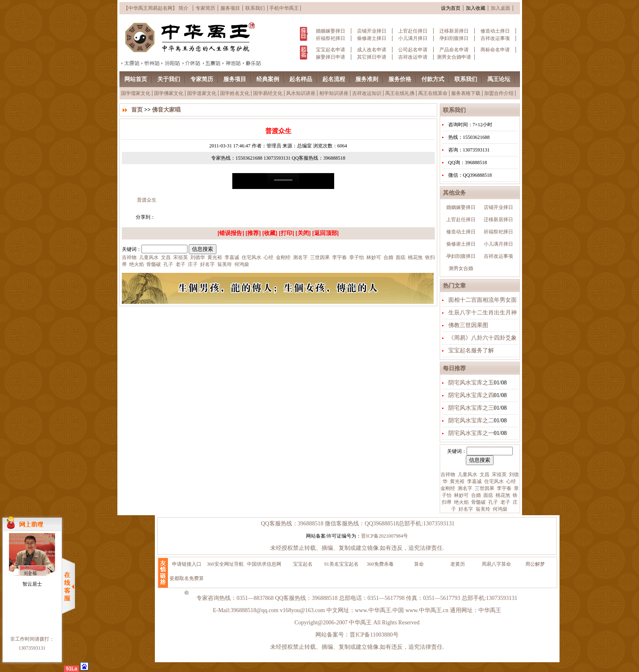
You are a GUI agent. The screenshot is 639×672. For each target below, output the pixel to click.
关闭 (303, 233)
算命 (419, 564)
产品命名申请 (454, 50)
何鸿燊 (499, 509)
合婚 (475, 495)
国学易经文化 (268, 93)
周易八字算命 (496, 564)
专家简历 (205, 8)
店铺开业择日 (372, 31)
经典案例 (268, 79)
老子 (505, 502)
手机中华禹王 (284, 8)
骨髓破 (478, 502)
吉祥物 (448, 474)
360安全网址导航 (225, 564)
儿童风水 (467, 474)
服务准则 (367, 79)
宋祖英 (499, 474)
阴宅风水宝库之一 (471, 433)
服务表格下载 (466, 93)
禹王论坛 (499, 79)
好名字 (465, 509)
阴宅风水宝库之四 (471, 395)
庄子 (192, 264)
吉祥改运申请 (413, 57)
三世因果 (484, 488)
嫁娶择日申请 (331, 57)
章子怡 (356, 257)
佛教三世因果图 (468, 325)
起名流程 (334, 79)
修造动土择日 (495, 31)
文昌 (484, 474)
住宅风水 (493, 481)
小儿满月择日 (413, 38)
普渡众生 (146, 200)
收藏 (270, 233)
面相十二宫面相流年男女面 (483, 300)
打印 (286, 233)
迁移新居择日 (454, 31)
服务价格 (400, 79)
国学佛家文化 (169, 93)
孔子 (492, 502)
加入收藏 (476, 8)
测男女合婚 (461, 268)
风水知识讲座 (301, 93)
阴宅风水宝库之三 (471, 408)
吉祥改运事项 (495, 38)
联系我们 (255, 8)
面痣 (488, 495)
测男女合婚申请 (454, 57)
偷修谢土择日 (372, 38)
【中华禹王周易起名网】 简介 (156, 8)
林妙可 (461, 495)
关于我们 (169, 79)
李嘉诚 (474, 481)
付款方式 (433, 79)
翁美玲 (482, 509)
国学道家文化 (202, 93)
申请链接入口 (187, 564)
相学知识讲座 (334, 93)
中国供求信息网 (264, 564)
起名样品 (301, 79)
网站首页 (136, 79)
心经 (510, 481)
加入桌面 (500, 8)
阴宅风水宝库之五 (471, 383)
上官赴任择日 (413, 31)
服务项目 (230, 8)
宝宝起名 (303, 564)
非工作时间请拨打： (32, 639)
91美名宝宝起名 (342, 564)
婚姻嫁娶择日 (331, 31)
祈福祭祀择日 (331, 38)
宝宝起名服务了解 (471, 350)
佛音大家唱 (166, 110)
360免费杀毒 (380, 564)
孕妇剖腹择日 (454, 38)
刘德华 (197, 257)
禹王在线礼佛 (400, 93)
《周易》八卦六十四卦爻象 (483, 338)
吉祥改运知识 (367, 93)
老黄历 (458, 564)
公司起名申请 (413, 50)
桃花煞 (502, 495)
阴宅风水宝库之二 (471, 421)
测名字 (464, 488)
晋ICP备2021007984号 (385, 536)
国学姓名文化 (235, 93)
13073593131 (32, 648)
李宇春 (503, 488)
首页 (137, 110)
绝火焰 (461, 502)
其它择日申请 (372, 57)
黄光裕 (457, 481)
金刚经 (448, 488)
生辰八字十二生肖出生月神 (483, 313)
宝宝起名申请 (331, 50)
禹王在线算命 (433, 93)
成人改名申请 (372, 50)
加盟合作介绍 (499, 93)
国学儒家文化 (136, 93)
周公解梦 (535, 564)
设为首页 (451, 8)
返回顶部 (326, 233)
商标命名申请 (495, 50)
